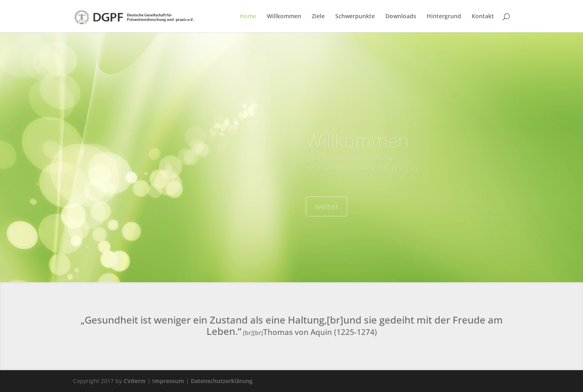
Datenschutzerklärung (222, 381)
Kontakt (483, 17)
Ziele (318, 17)
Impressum (168, 381)
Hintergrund (444, 17)
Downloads (401, 17)
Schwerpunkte (355, 17)
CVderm (135, 381)
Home (248, 17)
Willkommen (284, 17)
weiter (327, 211)
